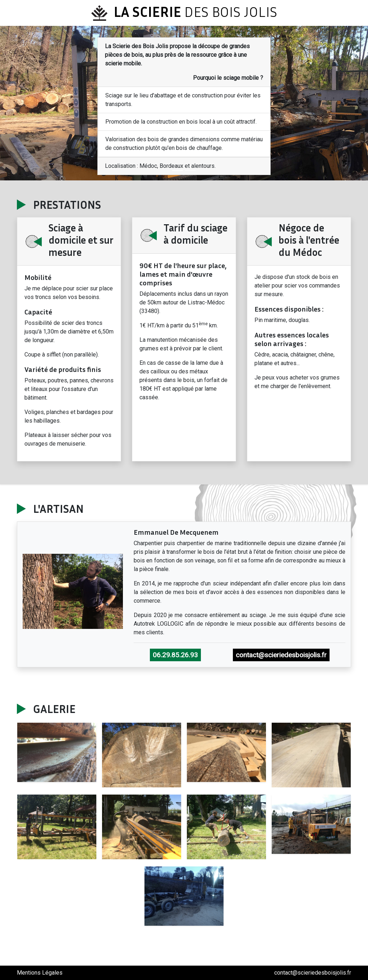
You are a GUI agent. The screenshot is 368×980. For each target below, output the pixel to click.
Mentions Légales (40, 973)
